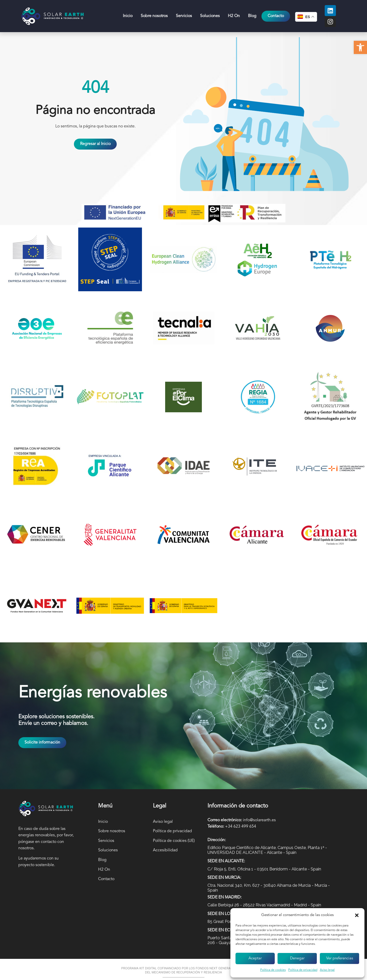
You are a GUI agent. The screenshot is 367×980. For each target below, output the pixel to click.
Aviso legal (327, 970)
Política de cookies (273, 970)
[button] (360, 47)
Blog (252, 16)
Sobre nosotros (154, 16)
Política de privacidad (303, 970)
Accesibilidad (165, 850)
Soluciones (210, 16)
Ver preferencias (340, 958)
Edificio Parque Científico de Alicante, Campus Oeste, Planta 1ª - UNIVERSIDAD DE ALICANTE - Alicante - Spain (267, 850)
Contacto (106, 879)
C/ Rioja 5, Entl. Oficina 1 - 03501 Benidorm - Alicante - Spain (264, 869)
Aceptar (255, 958)
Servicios (184, 16)
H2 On (234, 16)
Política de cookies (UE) (174, 841)
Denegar (297, 958)
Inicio (128, 16)
